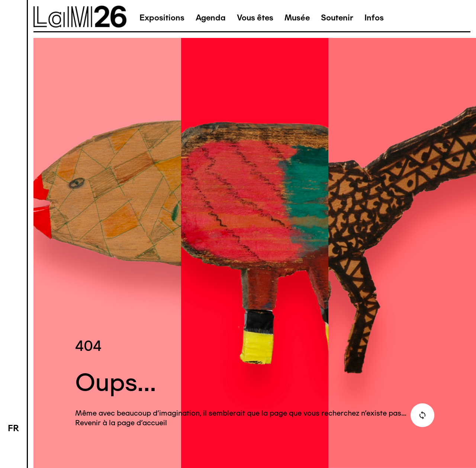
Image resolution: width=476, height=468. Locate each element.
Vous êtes (255, 18)
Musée (297, 18)
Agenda (211, 18)
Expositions (162, 18)
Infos (374, 18)
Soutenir (337, 18)
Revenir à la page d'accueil (121, 423)
